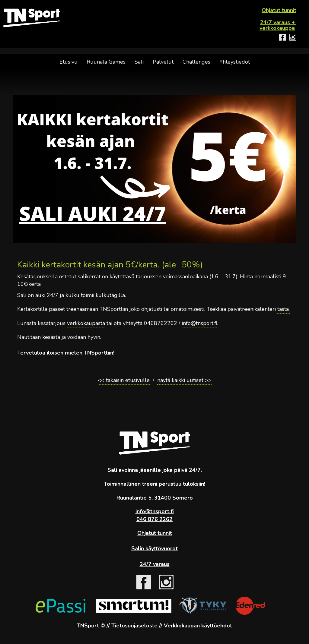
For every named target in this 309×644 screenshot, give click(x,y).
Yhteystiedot (235, 62)
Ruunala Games (106, 62)
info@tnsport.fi (199, 323)
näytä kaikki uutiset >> (184, 380)
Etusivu (68, 62)
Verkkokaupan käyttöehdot (198, 626)
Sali (139, 62)
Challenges (196, 62)
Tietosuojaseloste (134, 626)
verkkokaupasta (86, 323)
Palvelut (163, 62)
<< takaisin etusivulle (124, 380)
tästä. (284, 309)
